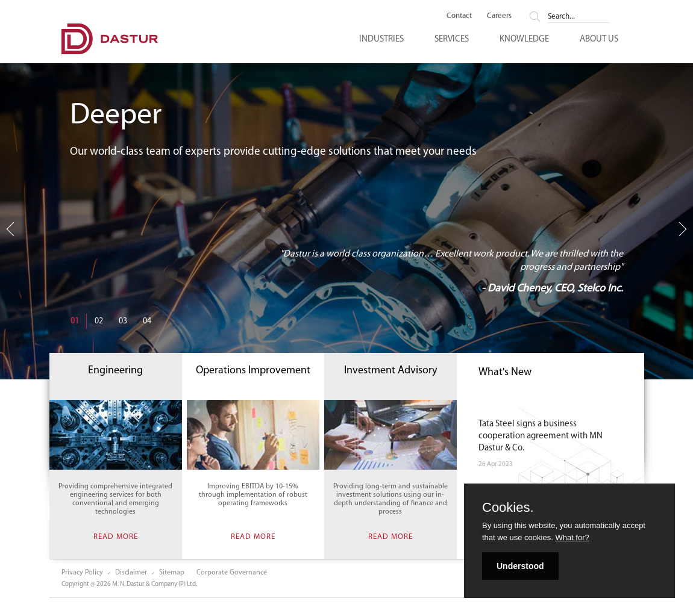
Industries (381, 39)
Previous (13, 233)
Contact (459, 16)
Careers (499, 16)
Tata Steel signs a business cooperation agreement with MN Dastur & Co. (541, 436)
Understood (520, 566)
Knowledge (524, 39)
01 (75, 321)
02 (99, 321)
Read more (116, 536)
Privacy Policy (82, 573)
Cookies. (508, 508)
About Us (599, 39)
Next (683, 229)
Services (452, 39)
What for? (572, 537)
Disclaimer (131, 573)
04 (147, 321)
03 (123, 321)
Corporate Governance (232, 573)
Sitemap (172, 573)
